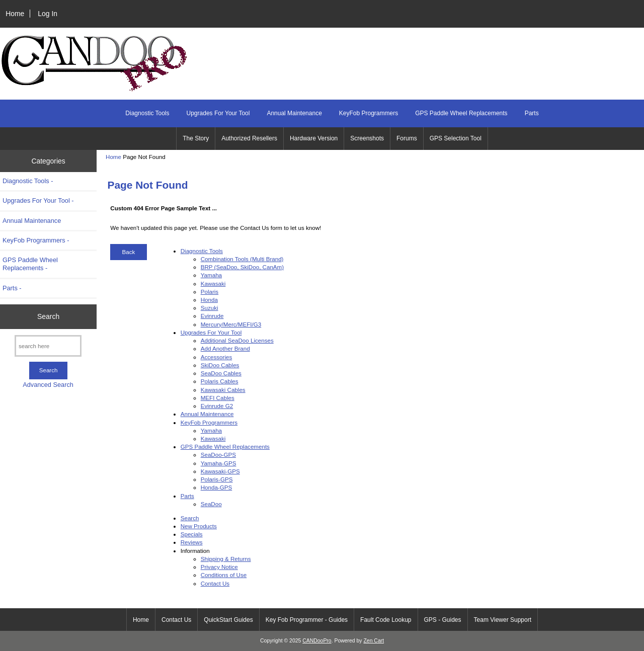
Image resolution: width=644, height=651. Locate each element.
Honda (209, 300)
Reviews (192, 542)
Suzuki (210, 308)
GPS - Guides (443, 620)
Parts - (12, 288)
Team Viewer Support (503, 620)
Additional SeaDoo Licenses (237, 340)
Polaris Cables (220, 381)
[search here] (48, 346)
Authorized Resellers (249, 138)
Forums (407, 138)
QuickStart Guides (228, 620)
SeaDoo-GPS (218, 455)
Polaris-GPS (217, 479)
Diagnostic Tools (147, 113)
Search (48, 316)
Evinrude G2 (217, 406)
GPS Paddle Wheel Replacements (461, 113)
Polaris (210, 292)
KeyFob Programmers (369, 113)
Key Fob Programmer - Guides (307, 620)
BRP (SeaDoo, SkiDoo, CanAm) (242, 267)
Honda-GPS (217, 487)
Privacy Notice (219, 567)
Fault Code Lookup (386, 620)
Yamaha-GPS (219, 463)
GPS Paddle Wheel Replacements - (30, 264)
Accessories (217, 357)
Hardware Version (314, 138)
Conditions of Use (224, 575)
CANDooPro (317, 641)
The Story (196, 138)
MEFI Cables (218, 398)
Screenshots (367, 138)
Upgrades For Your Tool (218, 113)
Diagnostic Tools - (28, 181)
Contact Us (215, 583)
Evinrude (212, 316)
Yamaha (211, 275)
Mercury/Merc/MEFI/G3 (231, 324)
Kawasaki (213, 283)
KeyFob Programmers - (36, 240)
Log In (48, 14)
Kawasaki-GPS (220, 471)
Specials (192, 534)
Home (15, 14)
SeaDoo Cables (221, 373)
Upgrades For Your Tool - (38, 200)
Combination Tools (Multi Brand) (242, 259)
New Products (199, 526)
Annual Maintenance (294, 113)
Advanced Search (48, 385)
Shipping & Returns (226, 559)
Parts (532, 113)
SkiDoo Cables (220, 365)
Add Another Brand (225, 348)
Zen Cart (374, 641)
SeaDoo (211, 504)
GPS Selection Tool (456, 138)
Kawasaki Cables (223, 390)
